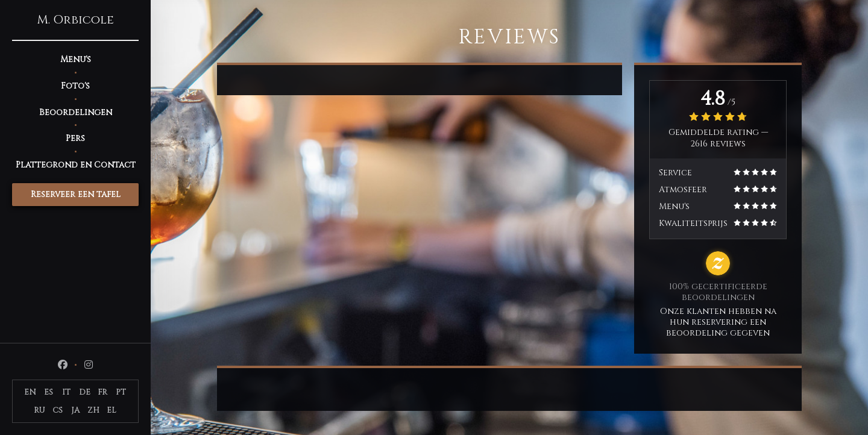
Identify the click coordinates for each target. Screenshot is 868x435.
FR (102, 392)
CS (58, 410)
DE (85, 392)
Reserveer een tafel (76, 194)
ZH (93, 410)
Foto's (75, 86)
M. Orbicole (75, 20)
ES (49, 392)
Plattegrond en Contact (76, 165)
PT (121, 392)
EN (30, 392)
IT (66, 392)
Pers (75, 138)
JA (75, 410)
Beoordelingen (76, 112)
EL (112, 410)
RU (39, 410)
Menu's (76, 59)
